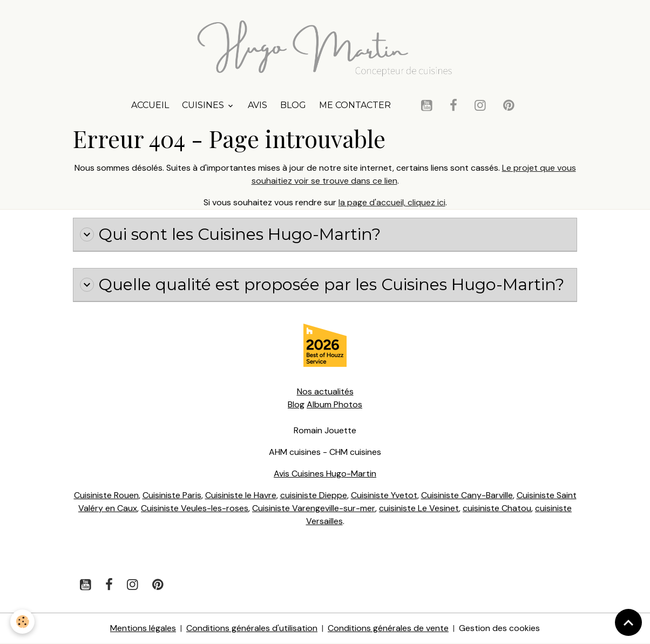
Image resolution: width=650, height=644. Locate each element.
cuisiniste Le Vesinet (419, 509)
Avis (258, 106)
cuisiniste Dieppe (313, 496)
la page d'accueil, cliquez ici (392, 203)
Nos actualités (325, 392)
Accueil (150, 106)
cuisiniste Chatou (497, 509)
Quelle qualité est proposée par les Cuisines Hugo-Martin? (324, 285)
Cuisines (204, 106)
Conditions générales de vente (388, 629)
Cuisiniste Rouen (106, 496)
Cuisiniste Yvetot (384, 496)
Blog (293, 106)
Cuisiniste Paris (171, 496)
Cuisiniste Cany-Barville (467, 496)
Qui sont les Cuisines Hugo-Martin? (231, 235)
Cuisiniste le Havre (240, 496)
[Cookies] (23, 622)
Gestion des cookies (499, 629)
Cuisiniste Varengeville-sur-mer (314, 509)
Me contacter (355, 106)
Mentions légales (143, 629)
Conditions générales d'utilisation (252, 629)
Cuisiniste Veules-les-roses (195, 509)
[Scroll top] (628, 622)
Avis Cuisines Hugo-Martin (325, 474)
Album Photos (334, 405)
